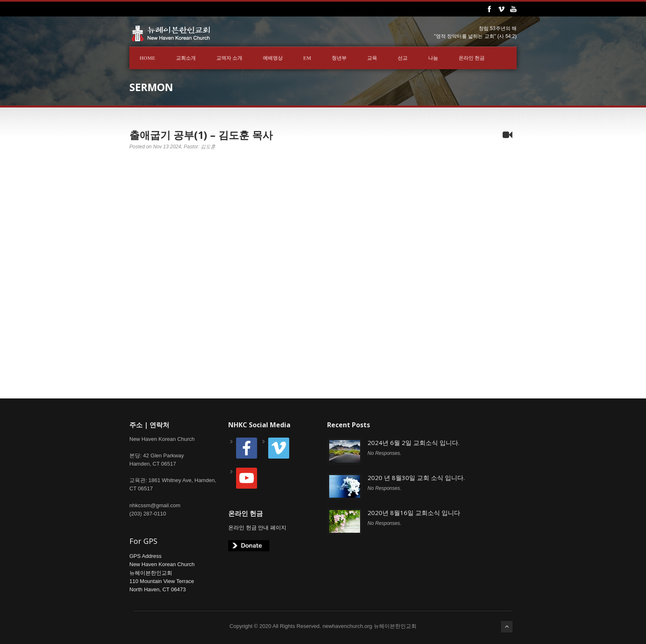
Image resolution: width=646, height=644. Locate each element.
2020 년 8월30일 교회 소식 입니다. (416, 478)
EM (307, 58)
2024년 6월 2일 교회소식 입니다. (413, 443)
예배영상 (273, 58)
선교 (403, 58)
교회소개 (186, 58)
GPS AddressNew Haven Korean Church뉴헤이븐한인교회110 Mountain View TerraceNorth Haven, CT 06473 (162, 573)
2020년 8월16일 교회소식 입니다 (414, 513)
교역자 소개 (229, 58)
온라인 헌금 (472, 58)
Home (147, 58)
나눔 (433, 58)
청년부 (339, 58)
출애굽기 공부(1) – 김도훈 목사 (201, 135)
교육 (372, 58)
